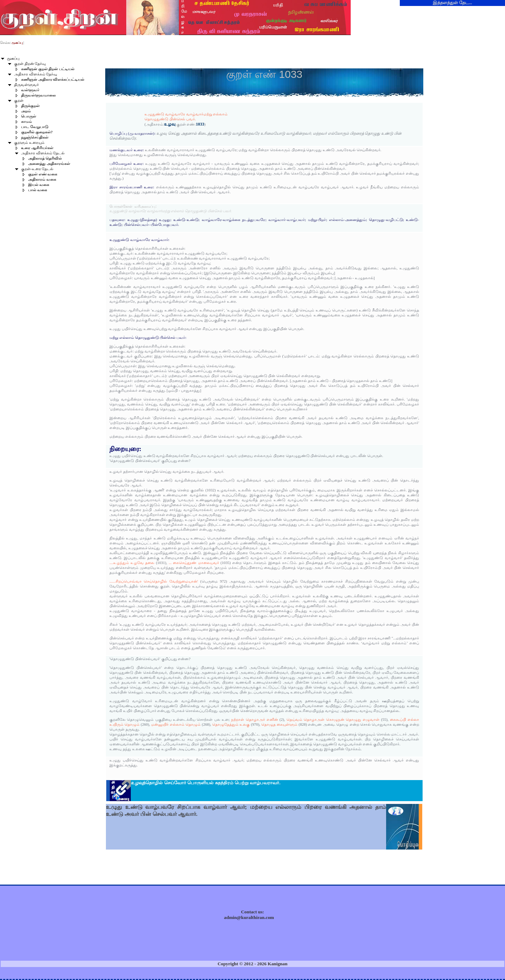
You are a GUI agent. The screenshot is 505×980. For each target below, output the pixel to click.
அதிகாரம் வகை (42, 179)
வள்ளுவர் (30, 90)
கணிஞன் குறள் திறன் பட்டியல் (48, 69)
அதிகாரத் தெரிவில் (45, 158)
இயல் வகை (39, 185)
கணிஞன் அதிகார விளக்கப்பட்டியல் (53, 79)
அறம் (26, 111)
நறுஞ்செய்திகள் (35, 137)
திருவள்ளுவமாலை (38, 95)
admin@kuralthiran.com (249, 917)
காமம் (26, 122)
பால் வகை (38, 190)
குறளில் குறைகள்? (37, 132)
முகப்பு (13, 58)
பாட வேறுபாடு (35, 127)
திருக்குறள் (30, 106)
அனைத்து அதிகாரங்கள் (49, 164)
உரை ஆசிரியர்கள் (37, 148)
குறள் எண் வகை (43, 174)
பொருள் (29, 116)
